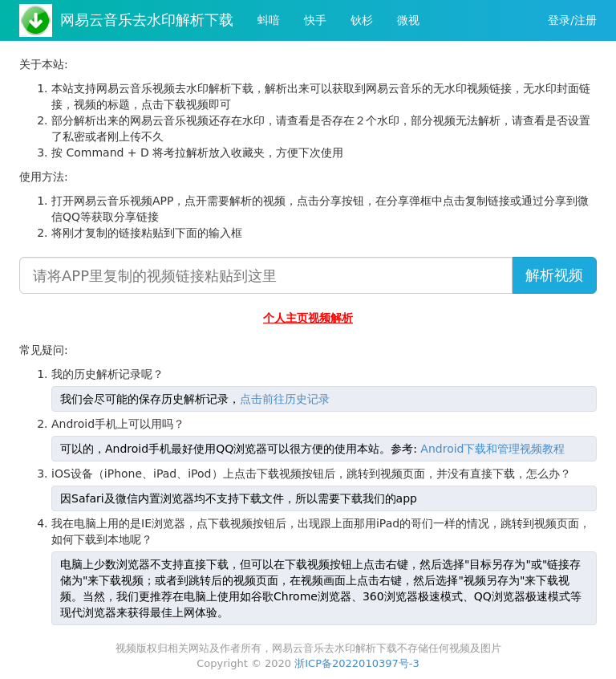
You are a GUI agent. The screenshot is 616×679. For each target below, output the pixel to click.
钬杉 (362, 20)
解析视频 (554, 275)
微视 (408, 20)
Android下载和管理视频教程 (492, 449)
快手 (315, 20)
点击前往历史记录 (285, 399)
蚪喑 (269, 20)
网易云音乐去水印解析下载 (147, 20)
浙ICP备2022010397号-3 (357, 663)
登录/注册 (572, 20)
